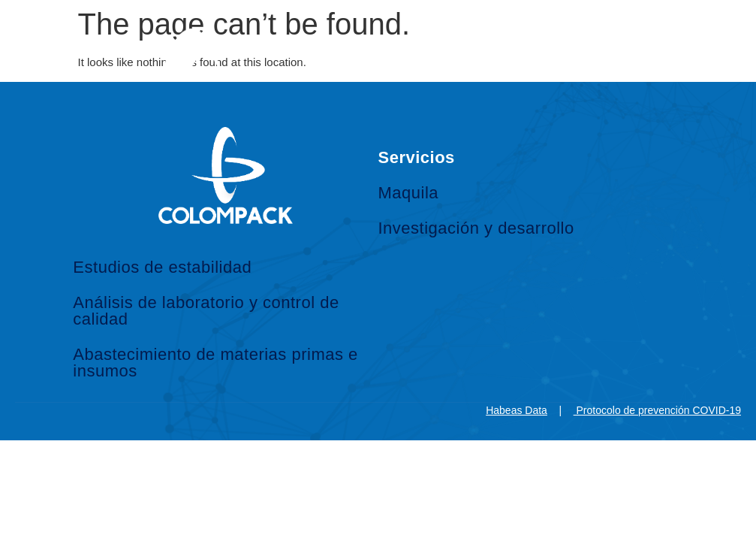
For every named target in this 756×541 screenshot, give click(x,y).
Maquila (409, 193)
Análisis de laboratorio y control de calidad (206, 311)
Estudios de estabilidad (162, 267)
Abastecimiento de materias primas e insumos (215, 363)
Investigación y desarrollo (476, 228)
